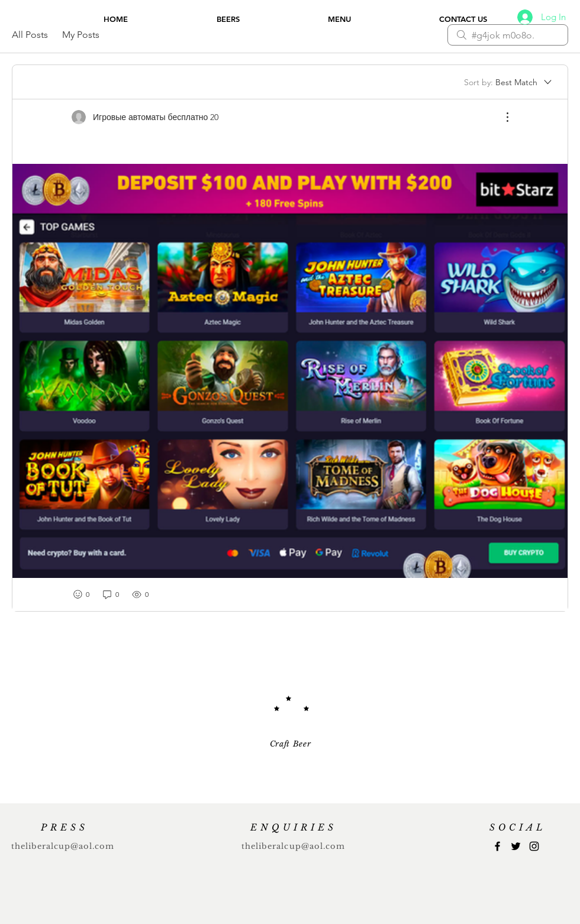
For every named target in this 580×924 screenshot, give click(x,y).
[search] (508, 35)
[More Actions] (501, 117)
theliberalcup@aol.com (63, 846)
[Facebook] (497, 846)
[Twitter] (516, 846)
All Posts (30, 35)
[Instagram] (534, 846)
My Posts (81, 35)
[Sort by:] (509, 82)
